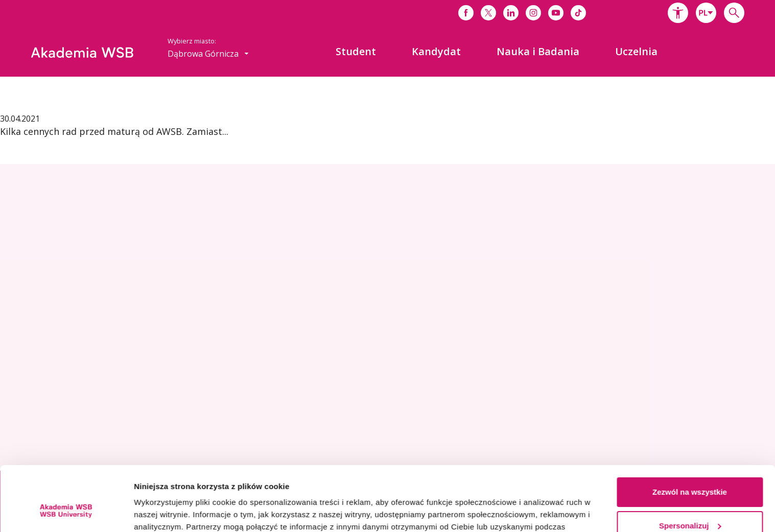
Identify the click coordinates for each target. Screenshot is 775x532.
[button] (678, 13)
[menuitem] (356, 52)
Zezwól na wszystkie (690, 437)
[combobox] (706, 13)
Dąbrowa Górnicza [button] (208, 54)
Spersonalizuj (690, 470)
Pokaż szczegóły (165, 512)
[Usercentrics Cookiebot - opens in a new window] (66, 512)
